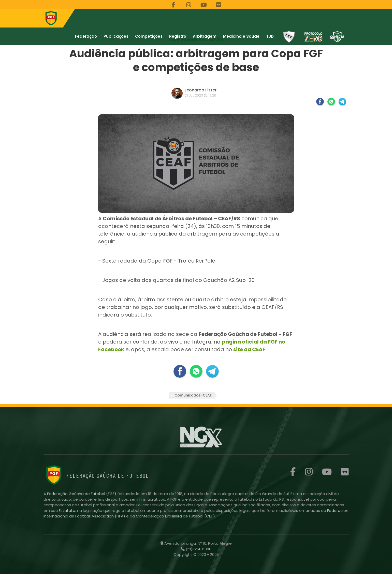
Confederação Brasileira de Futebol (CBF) (175, 516)
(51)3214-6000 (198, 549)
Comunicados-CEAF (193, 395)
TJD (270, 36)
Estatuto (67, 510)
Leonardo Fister (201, 90)
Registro (178, 36)
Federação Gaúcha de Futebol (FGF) (82, 494)
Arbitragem (205, 36)
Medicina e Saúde (241, 36)
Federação (86, 36)
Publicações (116, 36)
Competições (149, 36)
